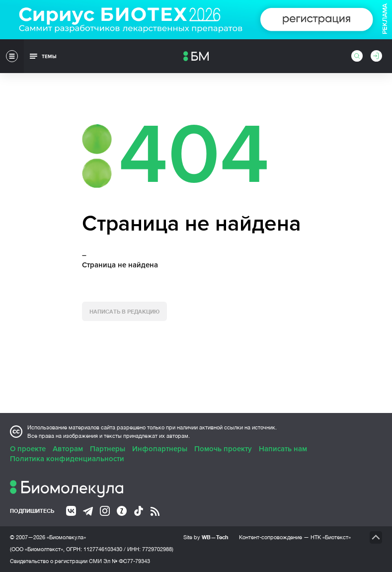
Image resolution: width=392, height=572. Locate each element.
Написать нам (283, 449)
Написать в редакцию (124, 311)
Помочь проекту (223, 449)
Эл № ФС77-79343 (127, 561)
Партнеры (108, 449)
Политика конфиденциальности (67, 459)
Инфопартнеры (160, 449)
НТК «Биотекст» (331, 537)
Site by (206, 537)
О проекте (28, 449)
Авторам (68, 449)
